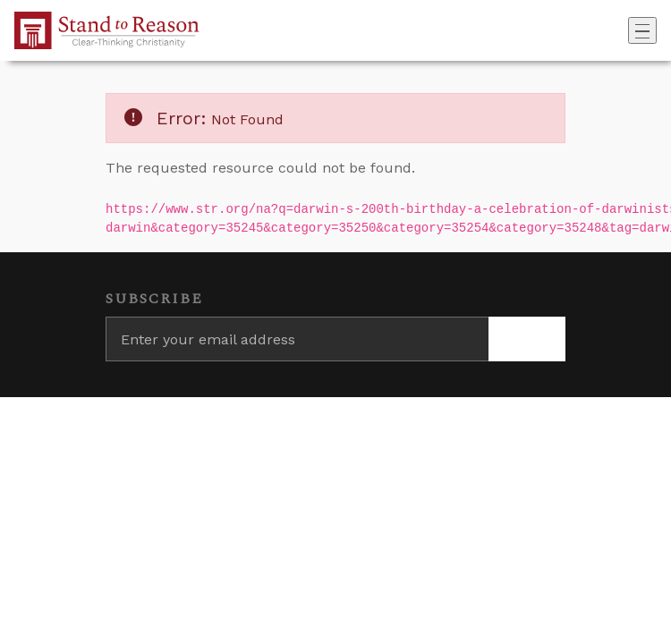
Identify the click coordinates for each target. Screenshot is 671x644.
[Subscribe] (527, 339)
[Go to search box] (623, 30)
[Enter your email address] (297, 339)
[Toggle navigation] (642, 30)
